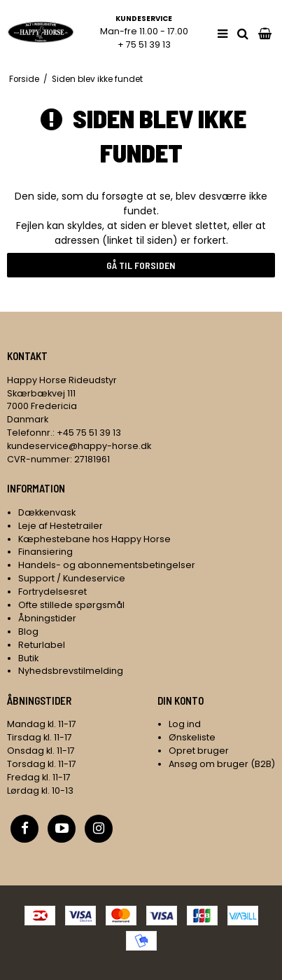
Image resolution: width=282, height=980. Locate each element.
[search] (243, 34)
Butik (28, 658)
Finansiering (45, 552)
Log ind (185, 724)
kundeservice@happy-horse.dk (79, 446)
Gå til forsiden (141, 265)
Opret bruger (199, 751)
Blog (28, 632)
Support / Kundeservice (72, 578)
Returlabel (42, 645)
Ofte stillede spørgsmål (71, 605)
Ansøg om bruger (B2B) (222, 764)
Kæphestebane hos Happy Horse (94, 539)
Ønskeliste (192, 737)
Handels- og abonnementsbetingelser (107, 565)
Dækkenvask (47, 512)
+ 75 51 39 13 (144, 44)
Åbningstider (47, 618)
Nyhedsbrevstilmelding (71, 671)
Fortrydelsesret (52, 592)
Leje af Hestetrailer (61, 526)
